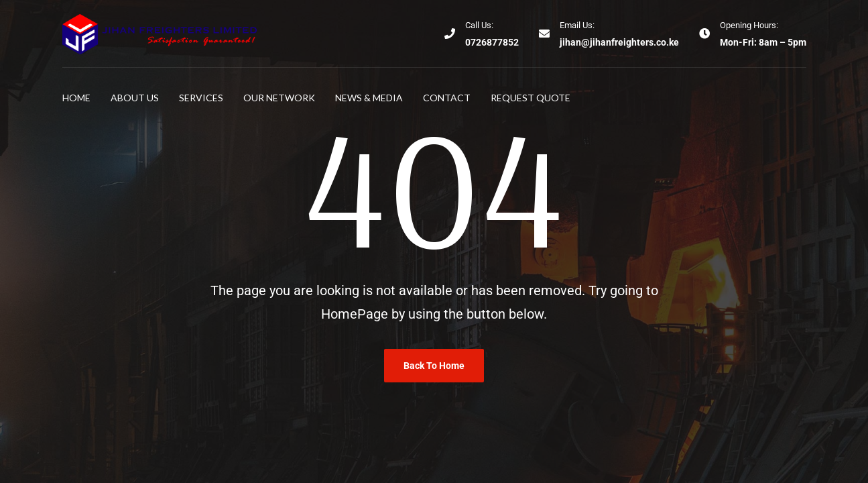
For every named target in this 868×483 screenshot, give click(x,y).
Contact (447, 98)
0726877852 (492, 42)
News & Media (369, 98)
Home (76, 98)
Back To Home (434, 366)
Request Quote (531, 98)
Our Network (279, 98)
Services (201, 98)
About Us (135, 98)
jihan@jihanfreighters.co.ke (619, 42)
